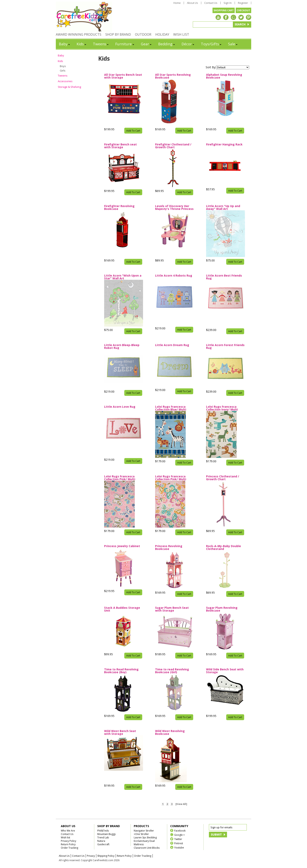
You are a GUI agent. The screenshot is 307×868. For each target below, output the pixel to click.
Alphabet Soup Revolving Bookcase (224, 76)
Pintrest (179, 843)
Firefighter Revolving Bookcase (119, 207)
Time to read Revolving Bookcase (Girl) (172, 671)
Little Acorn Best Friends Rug (224, 277)
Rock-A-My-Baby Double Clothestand (224, 548)
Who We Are (68, 831)
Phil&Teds (103, 831)
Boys (63, 66)
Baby (65, 44)
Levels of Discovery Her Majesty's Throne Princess (174, 207)
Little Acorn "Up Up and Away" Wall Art (223, 207)
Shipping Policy (106, 856)
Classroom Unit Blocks (147, 848)
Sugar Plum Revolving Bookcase (222, 609)
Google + (179, 835)
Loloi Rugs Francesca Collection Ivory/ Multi (222, 408)
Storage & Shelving (69, 87)
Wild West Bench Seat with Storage (120, 732)
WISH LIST (181, 34)
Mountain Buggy (106, 834)
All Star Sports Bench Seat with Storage (123, 76)
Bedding (167, 44)
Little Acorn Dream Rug (172, 345)
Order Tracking (69, 848)
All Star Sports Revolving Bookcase (173, 76)
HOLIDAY (162, 34)
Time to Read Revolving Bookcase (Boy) (121, 671)
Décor (188, 44)
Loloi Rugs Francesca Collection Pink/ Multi (120, 478)
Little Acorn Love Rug (120, 407)
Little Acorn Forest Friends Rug (225, 346)
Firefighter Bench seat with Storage (120, 146)
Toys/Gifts (211, 44)
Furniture (125, 44)
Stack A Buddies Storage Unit (122, 609)
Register (243, 3)
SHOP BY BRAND (118, 34)
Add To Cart (133, 131)
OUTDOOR (143, 34)
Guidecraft (103, 844)
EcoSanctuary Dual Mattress (144, 843)
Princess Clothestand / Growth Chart (223, 478)
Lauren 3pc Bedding (145, 837)
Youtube (179, 847)
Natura (101, 841)
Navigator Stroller (144, 831)
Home (177, 3)
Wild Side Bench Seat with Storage (225, 671)
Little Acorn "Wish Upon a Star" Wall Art (123, 277)
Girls (63, 71)
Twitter (178, 839)
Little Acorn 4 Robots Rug (174, 276)
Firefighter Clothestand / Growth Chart (173, 146)
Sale (233, 44)
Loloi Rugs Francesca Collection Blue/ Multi (171, 408)
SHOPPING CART (224, 10)
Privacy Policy (68, 841)
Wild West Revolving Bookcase (170, 732)
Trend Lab (103, 837)
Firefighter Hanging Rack (224, 145)
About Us (192, 3)
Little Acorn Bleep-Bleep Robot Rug (122, 346)
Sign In (228, 3)
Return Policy (68, 844)
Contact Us (211, 3)
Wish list (65, 837)
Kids (82, 44)
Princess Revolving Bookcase (169, 548)
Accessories (65, 81)
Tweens (101, 44)
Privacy (91, 856)
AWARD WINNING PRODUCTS (79, 34)
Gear (146, 44)
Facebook (180, 830)
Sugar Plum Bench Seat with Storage (172, 609)
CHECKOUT (243, 10)
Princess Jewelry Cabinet (122, 546)
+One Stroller (141, 834)
